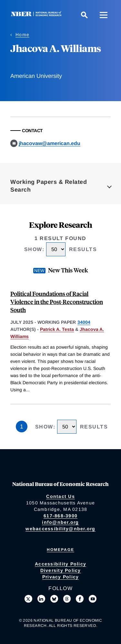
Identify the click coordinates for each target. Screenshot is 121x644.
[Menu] (104, 15)
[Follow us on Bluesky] (54, 599)
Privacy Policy (61, 577)
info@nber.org (60, 522)
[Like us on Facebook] (80, 599)
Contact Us (60, 496)
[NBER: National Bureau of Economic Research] (37, 15)
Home (22, 35)
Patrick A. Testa (57, 329)
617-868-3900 (60, 516)
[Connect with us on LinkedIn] (41, 599)
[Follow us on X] (28, 599)
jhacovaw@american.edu (50, 143)
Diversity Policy (61, 570)
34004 (84, 322)
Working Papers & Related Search (49, 186)
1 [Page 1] (22, 427)
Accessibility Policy (60, 564)
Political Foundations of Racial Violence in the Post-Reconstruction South (57, 302)
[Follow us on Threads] (67, 599)
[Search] (84, 15)
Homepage (60, 550)
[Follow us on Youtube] (93, 599)
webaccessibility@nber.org (60, 529)
